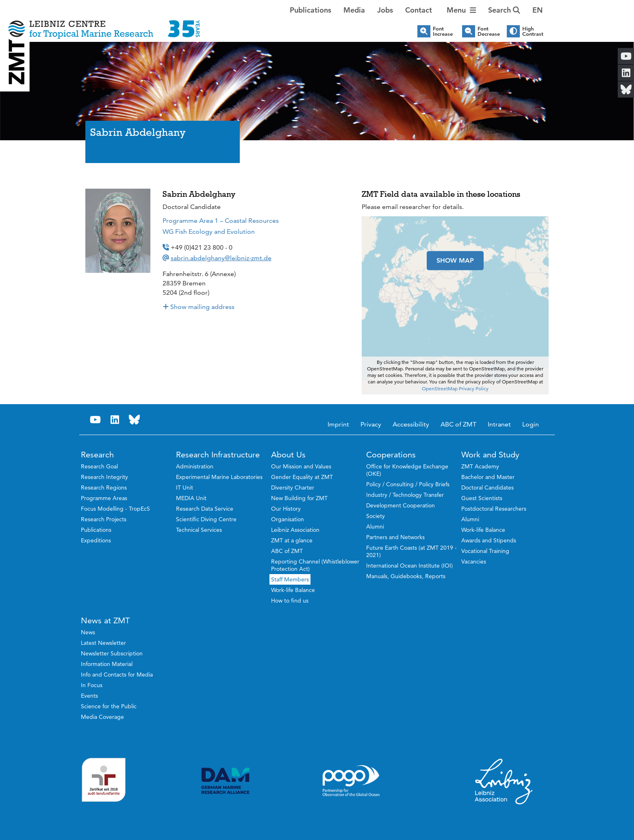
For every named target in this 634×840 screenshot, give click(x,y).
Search (504, 10)
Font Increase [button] (443, 31)
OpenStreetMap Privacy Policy (455, 388)
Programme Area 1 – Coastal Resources (221, 221)
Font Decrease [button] (489, 31)
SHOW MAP (455, 260)
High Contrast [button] (533, 31)
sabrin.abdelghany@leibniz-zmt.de (221, 258)
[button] (537, 10)
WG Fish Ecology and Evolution (209, 232)
